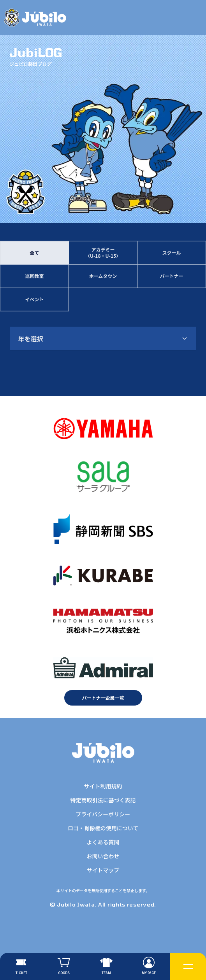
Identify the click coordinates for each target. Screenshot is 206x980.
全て (34, 253)
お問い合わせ (103, 856)
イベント (34, 300)
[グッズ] (64, 966)
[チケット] (21, 966)
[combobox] (103, 339)
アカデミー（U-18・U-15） (103, 253)
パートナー (171, 277)
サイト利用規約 (103, 786)
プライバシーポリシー (103, 814)
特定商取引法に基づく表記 (103, 800)
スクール (171, 253)
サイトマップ (103, 870)
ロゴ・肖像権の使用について (103, 828)
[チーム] (106, 966)
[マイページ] (149, 966)
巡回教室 (34, 277)
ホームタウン (103, 277)
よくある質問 (103, 842)
